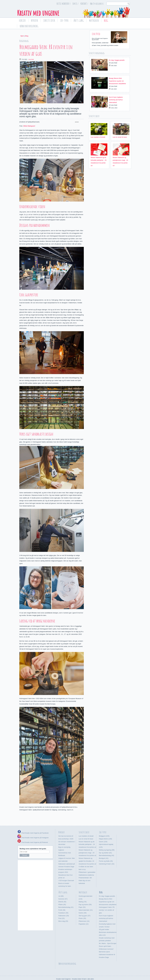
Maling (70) (83, 894)
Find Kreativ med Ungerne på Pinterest (34, 834)
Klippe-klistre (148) (105, 831)
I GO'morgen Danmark (66, 873)
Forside (22, 20)
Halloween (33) (64, 908)
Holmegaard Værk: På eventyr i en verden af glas (107, 902)
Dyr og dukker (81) (105, 845)
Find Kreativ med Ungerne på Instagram (33, 830)
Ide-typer (64, 20)
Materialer (94, 20)
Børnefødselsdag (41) (66, 899)
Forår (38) (62, 902)
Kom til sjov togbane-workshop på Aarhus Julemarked (116, 100)
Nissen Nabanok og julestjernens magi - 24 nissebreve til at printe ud (87, 845)
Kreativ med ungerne (38, 13)
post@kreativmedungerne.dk (92, 974)
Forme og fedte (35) (106, 853)
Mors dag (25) (63, 913)
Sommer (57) (63, 891)
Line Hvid (31, 59)
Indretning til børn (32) (107, 856)
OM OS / (76, 4)
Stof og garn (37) (84, 908)
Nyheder (34, 20)
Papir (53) (82, 899)
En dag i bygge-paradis (117, 60)
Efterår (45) (62, 894)
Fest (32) (61, 911)
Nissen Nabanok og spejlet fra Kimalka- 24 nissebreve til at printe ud (87, 853)
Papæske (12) (84, 916)
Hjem (22, 36)
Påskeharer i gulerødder (87, 864)
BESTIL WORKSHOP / (64, 4)
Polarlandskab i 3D (85, 870)
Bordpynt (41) (104, 851)
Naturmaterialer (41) (86, 902)
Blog (106, 20)
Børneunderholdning (29, 26)
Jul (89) (61, 888)
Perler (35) (82, 911)
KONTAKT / (84, 4)
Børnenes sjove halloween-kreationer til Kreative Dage (107, 947)
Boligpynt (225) (104, 828)
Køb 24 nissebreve (97, 4)
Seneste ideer (49, 20)
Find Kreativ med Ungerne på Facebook (35, 825)
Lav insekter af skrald (98, 137)
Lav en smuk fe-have (120, 137)
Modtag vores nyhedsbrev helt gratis (33, 841)
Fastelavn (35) (63, 905)
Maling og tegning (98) (107, 842)
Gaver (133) (103, 834)
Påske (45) (62, 897)
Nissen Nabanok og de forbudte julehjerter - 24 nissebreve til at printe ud (87, 837)
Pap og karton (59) (85, 897)
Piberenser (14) (84, 913)
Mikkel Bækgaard (29, 126)
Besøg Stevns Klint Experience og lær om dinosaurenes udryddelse (117, 81)
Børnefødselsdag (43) (106, 848)
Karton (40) (83, 905)
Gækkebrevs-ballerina (86, 867)
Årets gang (79, 20)
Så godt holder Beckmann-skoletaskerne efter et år (108, 925)
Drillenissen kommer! (106, 941)
